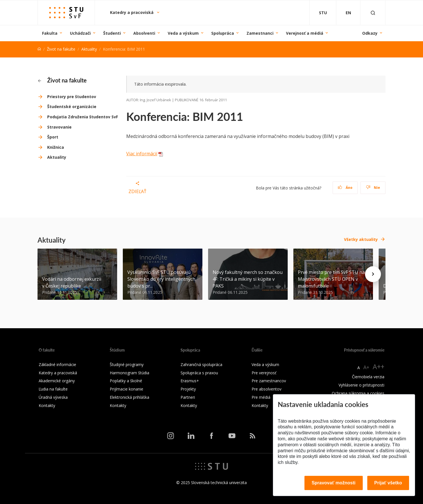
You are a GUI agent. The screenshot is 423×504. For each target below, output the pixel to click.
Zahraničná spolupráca (201, 364)
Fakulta (50, 33)
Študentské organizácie (72, 107)
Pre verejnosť (264, 373)
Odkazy (370, 33)
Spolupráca (223, 33)
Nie (373, 188)
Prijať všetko (388, 483)
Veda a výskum (183, 33)
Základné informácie (57, 364)
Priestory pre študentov (72, 97)
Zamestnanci (260, 33)
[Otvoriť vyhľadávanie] (373, 13)
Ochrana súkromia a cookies (358, 393)
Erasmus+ (190, 381)
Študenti (112, 33)
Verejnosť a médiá (305, 33)
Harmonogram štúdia (129, 373)
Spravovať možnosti (333, 483)
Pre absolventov (267, 389)
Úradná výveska (53, 397)
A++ (379, 366)
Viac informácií (142, 154)
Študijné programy (127, 364)
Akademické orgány (57, 381)
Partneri (188, 397)
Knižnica (56, 147)
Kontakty (47, 405)
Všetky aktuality (361, 239)
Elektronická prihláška (129, 397)
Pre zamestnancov (269, 381)
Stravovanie (59, 127)
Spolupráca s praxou (199, 373)
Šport (53, 137)
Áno (345, 188)
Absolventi (144, 33)
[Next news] (373, 274)
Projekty (188, 389)
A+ (366, 367)
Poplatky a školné (126, 381)
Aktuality (89, 49)
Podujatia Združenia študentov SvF (83, 117)
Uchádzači (80, 33)
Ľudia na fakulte (53, 389)
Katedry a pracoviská (132, 12)
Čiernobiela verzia (368, 377)
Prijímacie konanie (127, 389)
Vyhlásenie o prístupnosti (361, 385)
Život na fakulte (61, 49)
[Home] (39, 49)
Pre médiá (261, 397)
